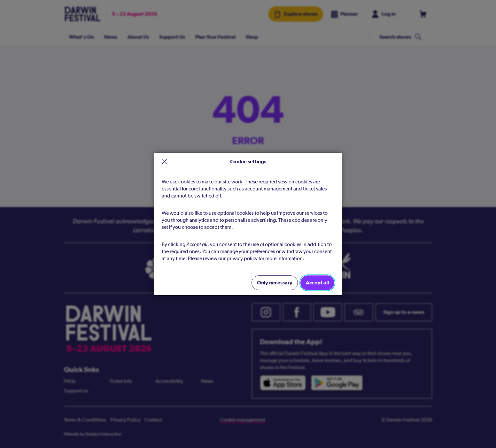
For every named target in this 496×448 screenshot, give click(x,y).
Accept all (317, 283)
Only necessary (275, 283)
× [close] (164, 162)
